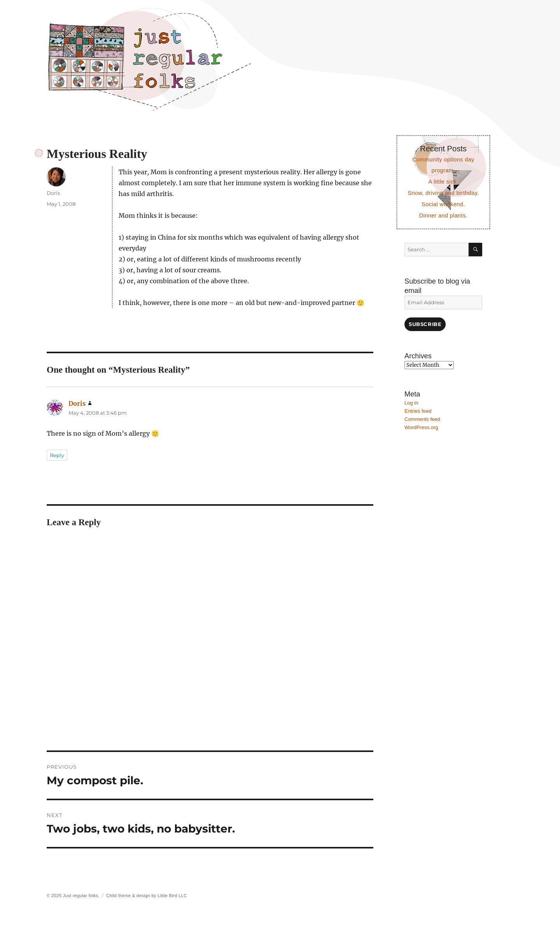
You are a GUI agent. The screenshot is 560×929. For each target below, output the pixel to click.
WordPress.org (421, 427)
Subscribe (425, 324)
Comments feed (422, 419)
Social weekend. (443, 204)
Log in (411, 403)
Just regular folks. (81, 896)
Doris (53, 193)
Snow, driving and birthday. (443, 193)
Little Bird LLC (172, 896)
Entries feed (418, 411)
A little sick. (443, 182)
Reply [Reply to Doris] (57, 455)
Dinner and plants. (444, 216)
